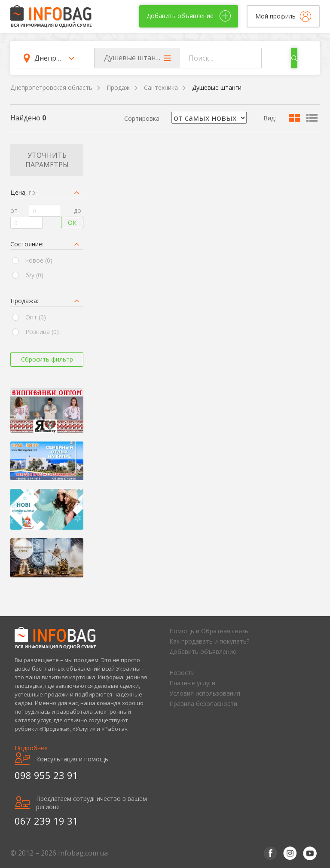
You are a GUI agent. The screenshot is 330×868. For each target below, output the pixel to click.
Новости (182, 673)
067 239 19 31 (46, 821)
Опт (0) (36, 317)
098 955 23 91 (46, 775)
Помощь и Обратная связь (209, 631)
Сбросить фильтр (47, 359)
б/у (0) (34, 275)
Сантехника (161, 87)
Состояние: (27, 244)
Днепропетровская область (51, 87)
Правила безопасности (203, 704)
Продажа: (24, 301)
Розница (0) (42, 332)
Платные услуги (192, 683)
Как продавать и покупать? (209, 641)
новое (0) (39, 260)
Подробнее (31, 748)
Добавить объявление (203, 652)
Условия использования (205, 693)
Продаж (118, 87)
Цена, (24, 192)
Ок (72, 222)
